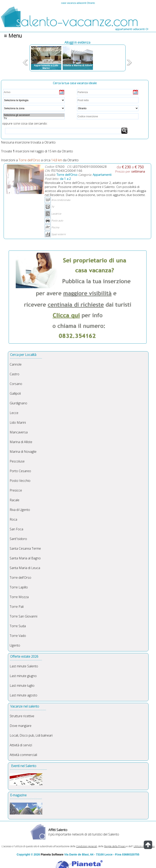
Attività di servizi (21, 745)
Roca (13, 519)
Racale (15, 500)
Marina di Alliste (21, 442)
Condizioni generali (87, 846)
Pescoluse (17, 461)
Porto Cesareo (20, 471)
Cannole (16, 364)
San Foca (16, 529)
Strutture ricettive (22, 716)
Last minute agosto (23, 695)
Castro (15, 374)
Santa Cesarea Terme (25, 548)
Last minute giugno (23, 676)
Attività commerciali (23, 755)
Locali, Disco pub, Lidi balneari (31, 735)
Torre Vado (18, 636)
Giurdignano (18, 403)
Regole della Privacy (115, 846)
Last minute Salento (24, 666)
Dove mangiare (21, 726)
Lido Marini (18, 422)
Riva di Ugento (20, 510)
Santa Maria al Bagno (25, 558)
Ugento (15, 645)
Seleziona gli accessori (34, 115)
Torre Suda (18, 626)
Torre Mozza (19, 597)
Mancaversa (19, 432)
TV (34, 118)
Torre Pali (17, 607)
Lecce (14, 413)
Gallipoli (15, 393)
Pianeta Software (52, 854)
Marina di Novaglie (23, 452)
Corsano (16, 384)
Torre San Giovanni (23, 616)
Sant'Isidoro (18, 539)
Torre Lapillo (19, 587)
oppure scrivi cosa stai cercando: (25, 121)
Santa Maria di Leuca (25, 568)
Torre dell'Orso (20, 578)
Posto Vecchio (20, 481)
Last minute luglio (22, 686)
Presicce (16, 490)
